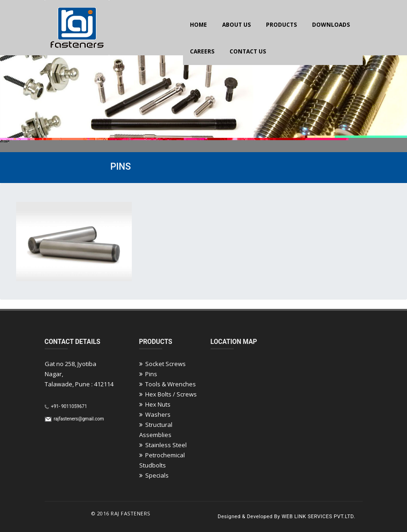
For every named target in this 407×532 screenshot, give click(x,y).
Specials (154, 475)
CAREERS (202, 51)
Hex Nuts (155, 404)
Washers (155, 414)
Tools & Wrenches (168, 384)
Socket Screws (162, 364)
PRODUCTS (281, 25)
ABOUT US (236, 25)
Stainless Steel (163, 445)
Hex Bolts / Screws (168, 394)
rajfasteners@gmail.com (79, 419)
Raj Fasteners (130, 513)
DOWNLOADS (331, 25)
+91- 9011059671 (69, 406)
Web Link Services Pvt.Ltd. (319, 517)
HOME (198, 25)
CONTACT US (248, 51)
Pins (148, 374)
